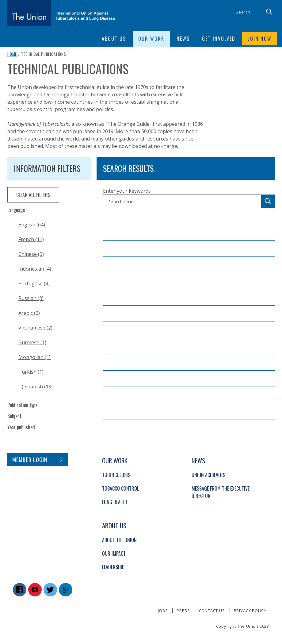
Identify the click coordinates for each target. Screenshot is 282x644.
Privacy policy (250, 611)
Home (12, 54)
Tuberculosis (116, 475)
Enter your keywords (127, 191)
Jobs (163, 611)
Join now (260, 39)
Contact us (212, 611)
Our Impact (114, 553)
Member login (30, 460)
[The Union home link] (61, 13)
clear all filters (33, 195)
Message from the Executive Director (221, 492)
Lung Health (115, 502)
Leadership (113, 567)
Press (183, 611)
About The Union (119, 540)
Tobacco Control (120, 488)
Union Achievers (208, 475)
